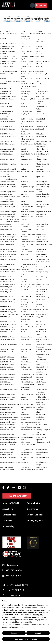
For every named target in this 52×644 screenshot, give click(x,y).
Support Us (41, 5)
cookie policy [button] (38, 615)
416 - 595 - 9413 (13, 576)
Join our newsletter (17, 496)
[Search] (32, 5)
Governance (33, 509)
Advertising (8, 509)
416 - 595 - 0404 (14, 570)
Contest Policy (9, 515)
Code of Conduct (35, 515)
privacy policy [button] (19, 608)
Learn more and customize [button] (26, 639)
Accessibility (8, 526)
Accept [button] (38, 633)
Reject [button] (14, 633)
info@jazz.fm (12, 565)
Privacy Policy (33, 503)
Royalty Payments (35, 521)
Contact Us (8, 521)
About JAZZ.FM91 (11, 503)
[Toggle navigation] (50, 5)
